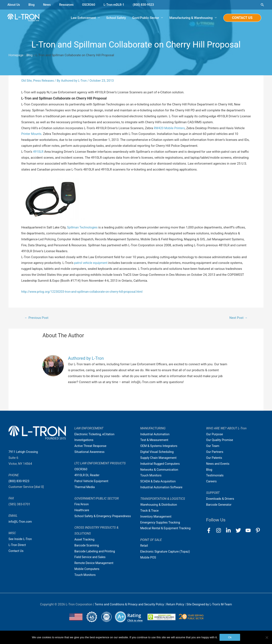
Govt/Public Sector (146, 18)
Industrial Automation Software (162, 488)
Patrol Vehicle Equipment (92, 482)
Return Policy (176, 611)
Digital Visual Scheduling (158, 452)
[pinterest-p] (259, 531)
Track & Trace (150, 511)
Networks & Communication (160, 470)
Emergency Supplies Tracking (161, 523)
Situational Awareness (90, 452)
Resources (68, 5)
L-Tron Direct (18, 546)
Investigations (84, 441)
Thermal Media (85, 487)
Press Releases (44, 81)
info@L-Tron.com (21, 522)
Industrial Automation (156, 435)
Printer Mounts (32, 134)
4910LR (38, 152)
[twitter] (240, 531)
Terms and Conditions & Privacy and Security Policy (128, 611)
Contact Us (16, 552)
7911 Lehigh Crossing (24, 452)
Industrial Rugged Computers (161, 464)
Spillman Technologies (83, 228)
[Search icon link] (262, 5)
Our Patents (215, 458)
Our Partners (215, 452)
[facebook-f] (211, 531)
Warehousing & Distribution (159, 505)
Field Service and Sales (91, 564)
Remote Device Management (95, 570)
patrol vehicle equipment (92, 263)
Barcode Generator (219, 505)
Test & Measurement (155, 441)
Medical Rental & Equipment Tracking (167, 529)
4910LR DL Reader (87, 476)
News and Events (218, 464)
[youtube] (250, 531)
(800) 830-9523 (147, 5)
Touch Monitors (86, 581)
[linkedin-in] (230, 531)
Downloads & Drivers (221, 499)
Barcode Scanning (87, 552)
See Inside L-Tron (21, 540)
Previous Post (37, 318)
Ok (230, 637)
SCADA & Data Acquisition (159, 482)
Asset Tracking (85, 546)
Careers (212, 482)
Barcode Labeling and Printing (96, 558)
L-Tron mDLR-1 (117, 5)
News (48, 5)
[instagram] (220, 531)
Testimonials (215, 476)
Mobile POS (149, 558)
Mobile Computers (87, 575)
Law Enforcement (83, 18)
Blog (32, 5)
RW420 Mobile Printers (170, 128)
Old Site (27, 81)
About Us (14, 5)
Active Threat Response (91, 447)
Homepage (16, 55)
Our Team (213, 447)
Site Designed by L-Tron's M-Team (211, 611)
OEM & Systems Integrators (160, 447)
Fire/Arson (82, 505)
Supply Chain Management (159, 458)
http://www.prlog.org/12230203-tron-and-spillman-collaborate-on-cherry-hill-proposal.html (85, 292)
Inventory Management (157, 517)
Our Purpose (215, 435)
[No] (267, 637)
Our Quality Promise (220, 441)
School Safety (116, 18)
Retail (144, 546)
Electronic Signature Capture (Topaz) (166, 552)
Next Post (238, 318)
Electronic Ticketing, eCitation (95, 435)
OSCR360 (91, 5)
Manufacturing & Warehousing (191, 18)
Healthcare (82, 511)
